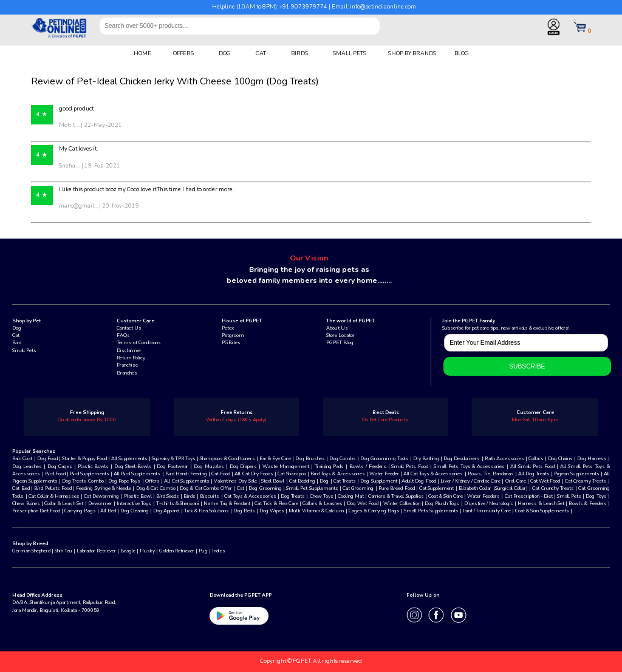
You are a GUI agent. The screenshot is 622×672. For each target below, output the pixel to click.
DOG (225, 53)
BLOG (462, 53)
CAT (261, 53)
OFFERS (183, 53)
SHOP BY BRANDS (412, 53)
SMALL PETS (350, 53)
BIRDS (299, 53)
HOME (142, 53)
